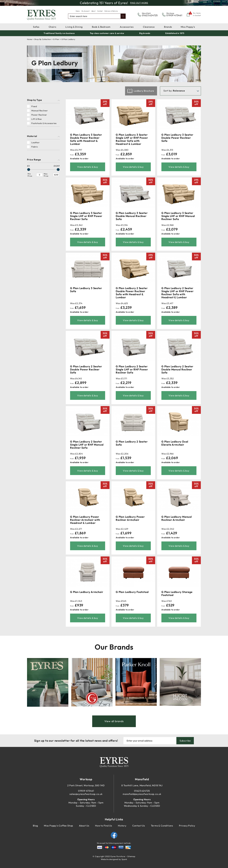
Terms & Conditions (162, 826)
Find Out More (139, 3)
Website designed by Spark (114, 859)
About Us (84, 826)
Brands (168, 27)
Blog (35, 826)
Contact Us (139, 826)
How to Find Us (104, 826)
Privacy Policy (187, 826)
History (122, 826)
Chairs (52, 27)
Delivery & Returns (111, 11)
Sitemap (131, 856)
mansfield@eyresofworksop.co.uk (142, 794)
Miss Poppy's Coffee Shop (58, 826)
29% (105, 103)
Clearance (149, 27)
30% (196, 103)
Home (78, 11)
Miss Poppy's (188, 27)
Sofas (36, 27)
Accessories (127, 27)
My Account (86, 11)
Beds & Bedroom (101, 27)
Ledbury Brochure (144, 91)
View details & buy (88, 167)
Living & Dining (74, 27)
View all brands (114, 721)
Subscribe (185, 741)
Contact (100, 11)
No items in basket (197, 14)
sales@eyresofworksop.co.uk (86, 794)
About (93, 11)
